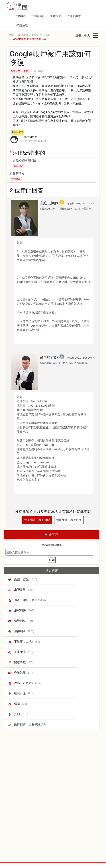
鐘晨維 (45, 357)
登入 (87, 36)
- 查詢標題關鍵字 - (52, 545)
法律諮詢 (38, 16)
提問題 (52, 534)
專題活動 (22, 25)
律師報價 (55, 16)
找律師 (21, 16)
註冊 (78, 36)
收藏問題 (18, 132)
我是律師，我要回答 (69, 520)
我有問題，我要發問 (37, 520)
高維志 (45, 203)
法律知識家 (74, 16)
